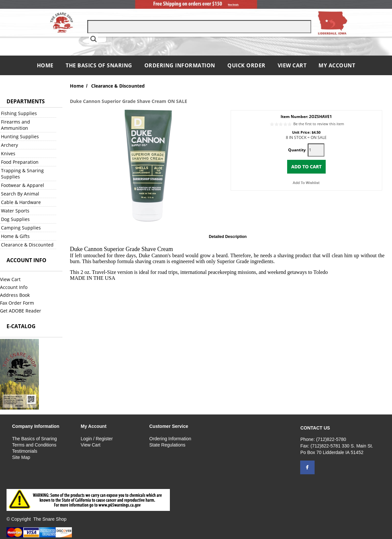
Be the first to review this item (319, 124)
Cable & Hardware (21, 202)
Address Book (15, 295)
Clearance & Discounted (27, 245)
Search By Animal (20, 194)
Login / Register (97, 439)
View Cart (292, 65)
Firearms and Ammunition (16, 125)
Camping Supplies (21, 228)
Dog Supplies (15, 219)
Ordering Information (181, 65)
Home (46, 65)
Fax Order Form (17, 303)
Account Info (14, 287)
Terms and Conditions (34, 445)
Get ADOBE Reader (21, 311)
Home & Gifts (15, 236)
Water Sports (15, 211)
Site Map (21, 457)
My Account (337, 65)
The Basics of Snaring (99, 65)
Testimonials (25, 451)
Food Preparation (20, 162)
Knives (8, 153)
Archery (9, 145)
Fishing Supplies (19, 113)
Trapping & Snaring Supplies (22, 174)
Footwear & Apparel (23, 185)
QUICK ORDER (246, 65)
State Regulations (167, 445)
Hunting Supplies (20, 136)
